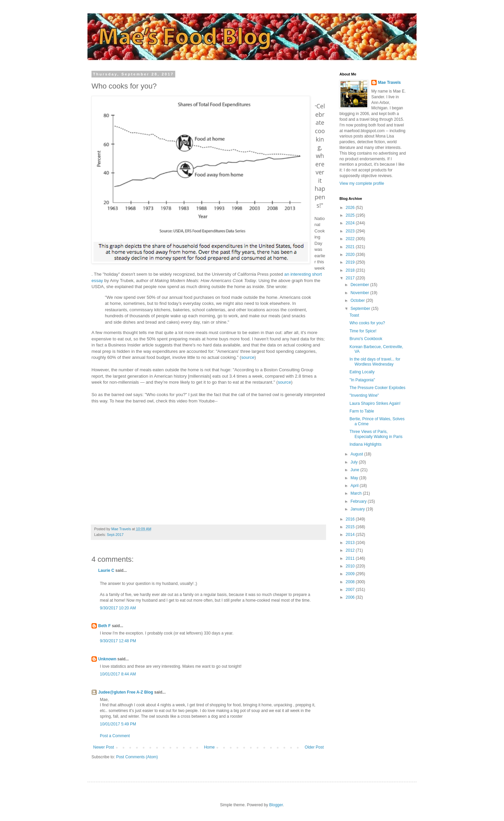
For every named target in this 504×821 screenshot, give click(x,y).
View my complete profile (362, 183)
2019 (351, 262)
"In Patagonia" (362, 380)
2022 (351, 239)
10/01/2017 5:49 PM (118, 724)
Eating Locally (362, 372)
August (357, 454)
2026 (351, 208)
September (361, 309)
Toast (354, 315)
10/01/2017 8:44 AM (118, 674)
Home (209, 747)
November (360, 293)
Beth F (104, 626)
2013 (351, 543)
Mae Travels (389, 83)
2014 (351, 535)
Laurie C (106, 570)
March (357, 493)
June (355, 470)
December (360, 285)
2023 (351, 231)
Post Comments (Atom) (137, 757)
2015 (351, 527)
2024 (351, 223)
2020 (351, 255)
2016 (351, 519)
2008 (351, 582)
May (355, 478)
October (358, 300)
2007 (351, 590)
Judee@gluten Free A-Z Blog (126, 692)
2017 (351, 278)
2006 (351, 597)
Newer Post (104, 747)
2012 (351, 550)
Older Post (314, 747)
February (359, 501)
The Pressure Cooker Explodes (377, 388)
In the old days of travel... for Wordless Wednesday (375, 362)
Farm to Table (362, 411)
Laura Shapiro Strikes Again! (375, 403)
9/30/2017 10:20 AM (118, 608)
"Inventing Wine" (364, 395)
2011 (351, 558)
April (355, 486)
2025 (351, 215)
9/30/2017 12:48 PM (118, 641)
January (358, 509)
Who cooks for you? (367, 323)
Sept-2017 (115, 535)
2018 (351, 270)
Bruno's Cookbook (366, 339)
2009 (351, 574)
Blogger (276, 805)
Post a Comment (115, 736)
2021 (351, 247)
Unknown (107, 659)
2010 (351, 566)
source (248, 357)
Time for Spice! (363, 331)
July (355, 462)
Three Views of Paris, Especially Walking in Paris (376, 434)
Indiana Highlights (365, 444)
